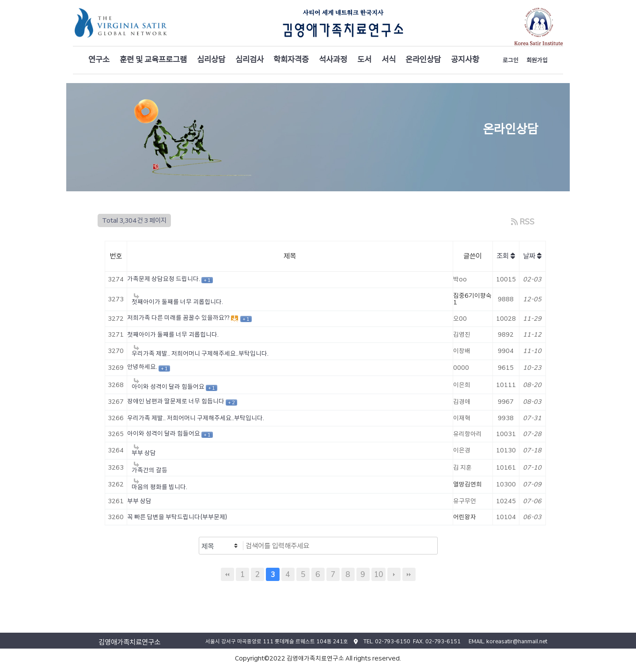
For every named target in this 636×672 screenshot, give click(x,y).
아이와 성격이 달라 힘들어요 (164, 433)
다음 (394, 574)
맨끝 (409, 574)
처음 (227, 574)
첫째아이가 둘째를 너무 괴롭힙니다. (173, 334)
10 (379, 574)
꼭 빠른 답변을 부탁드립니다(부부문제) (177, 517)
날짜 (532, 256)
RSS (522, 222)
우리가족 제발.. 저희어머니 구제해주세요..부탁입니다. (196, 418)
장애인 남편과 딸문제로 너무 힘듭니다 (176, 401)
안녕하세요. (143, 367)
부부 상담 (139, 501)
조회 (506, 256)
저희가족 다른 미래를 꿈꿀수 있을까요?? (179, 318)
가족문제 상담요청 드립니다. (164, 279)
